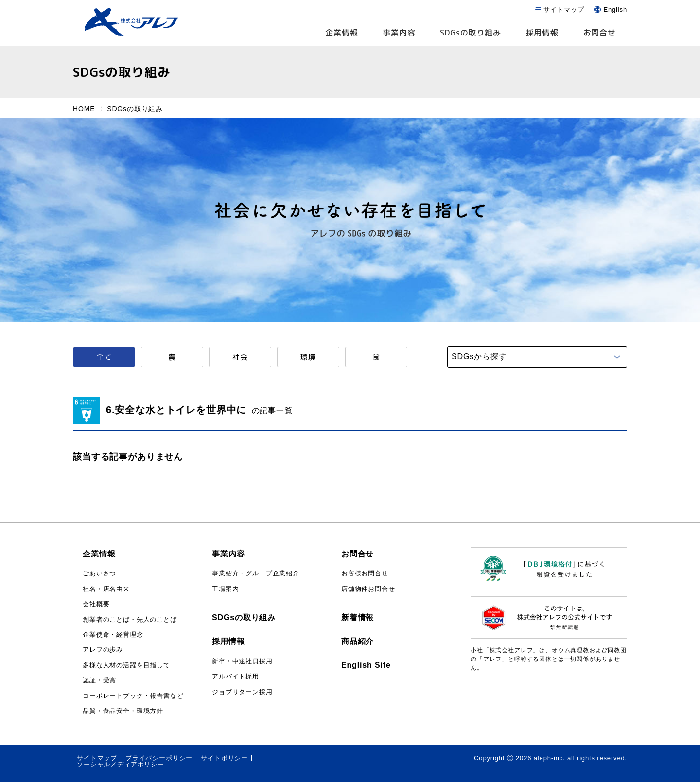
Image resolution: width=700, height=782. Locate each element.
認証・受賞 (99, 680)
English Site (366, 665)
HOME (84, 109)
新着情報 (358, 617)
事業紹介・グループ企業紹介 (256, 573)
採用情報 (542, 33)
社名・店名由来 (106, 589)
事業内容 (399, 33)
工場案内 (225, 589)
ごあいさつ (99, 573)
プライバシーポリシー (159, 758)
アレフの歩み (103, 650)
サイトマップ (97, 758)
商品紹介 (358, 641)
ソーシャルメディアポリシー (121, 764)
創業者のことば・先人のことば (130, 619)
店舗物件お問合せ (368, 589)
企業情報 (341, 33)
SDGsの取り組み (244, 617)
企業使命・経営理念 (113, 634)
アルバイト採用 (236, 676)
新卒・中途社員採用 (242, 661)
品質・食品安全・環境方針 (123, 711)
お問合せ (600, 33)
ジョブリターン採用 (242, 692)
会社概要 (96, 604)
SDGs (471, 33)
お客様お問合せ (365, 573)
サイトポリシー (224, 758)
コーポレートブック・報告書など (133, 696)
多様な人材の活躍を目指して (126, 665)
